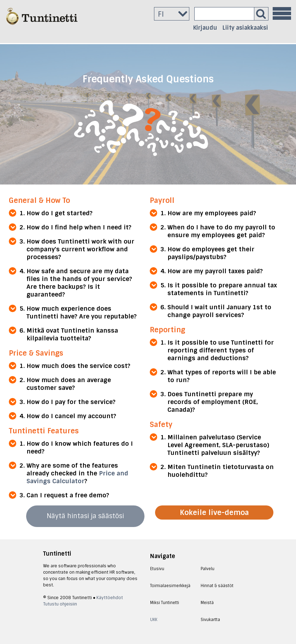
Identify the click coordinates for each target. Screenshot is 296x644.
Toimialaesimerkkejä (170, 586)
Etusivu (157, 569)
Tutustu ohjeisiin (60, 604)
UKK (154, 620)
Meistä (207, 603)
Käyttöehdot (110, 598)
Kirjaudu (205, 28)
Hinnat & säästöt (217, 586)
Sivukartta (210, 620)
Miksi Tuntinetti (165, 603)
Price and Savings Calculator (77, 477)
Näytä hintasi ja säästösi (85, 516)
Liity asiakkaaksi (245, 28)
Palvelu (208, 569)
